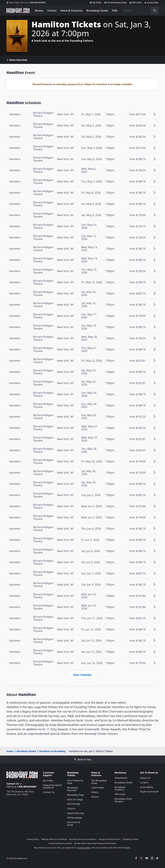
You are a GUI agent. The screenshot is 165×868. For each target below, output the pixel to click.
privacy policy (84, 848)
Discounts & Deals (74, 823)
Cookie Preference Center (60, 843)
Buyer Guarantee (149, 792)
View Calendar (82, 675)
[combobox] (140, 11)
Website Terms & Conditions (54, 839)
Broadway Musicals (73, 789)
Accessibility (147, 787)
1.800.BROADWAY (26, 3)
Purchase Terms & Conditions (83, 839)
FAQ (115, 11)
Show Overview (17, 60)
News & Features (71, 11)
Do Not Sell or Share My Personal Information (95, 843)
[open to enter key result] (155, 11)
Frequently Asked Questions (52, 786)
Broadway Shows (25, 751)
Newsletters (121, 778)
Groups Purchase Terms (110, 839)
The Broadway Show (115, 3)
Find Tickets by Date (75, 782)
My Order (96, 3)
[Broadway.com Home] (18, 11)
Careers (144, 782)
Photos (95, 797)
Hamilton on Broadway (51, 751)
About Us (145, 778)
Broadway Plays (76, 795)
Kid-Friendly (74, 804)
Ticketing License (131, 839)
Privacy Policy (33, 839)
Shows (39, 11)
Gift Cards (136, 3)
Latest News (98, 788)
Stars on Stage (75, 799)
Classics (71, 808)
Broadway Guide (97, 11)
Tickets (52, 11)
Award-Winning (75, 813)
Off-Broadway (75, 818)
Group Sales (151, 3)
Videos (95, 792)
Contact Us (13, 784)
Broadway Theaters (120, 788)
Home (10, 751)
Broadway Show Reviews (123, 800)
